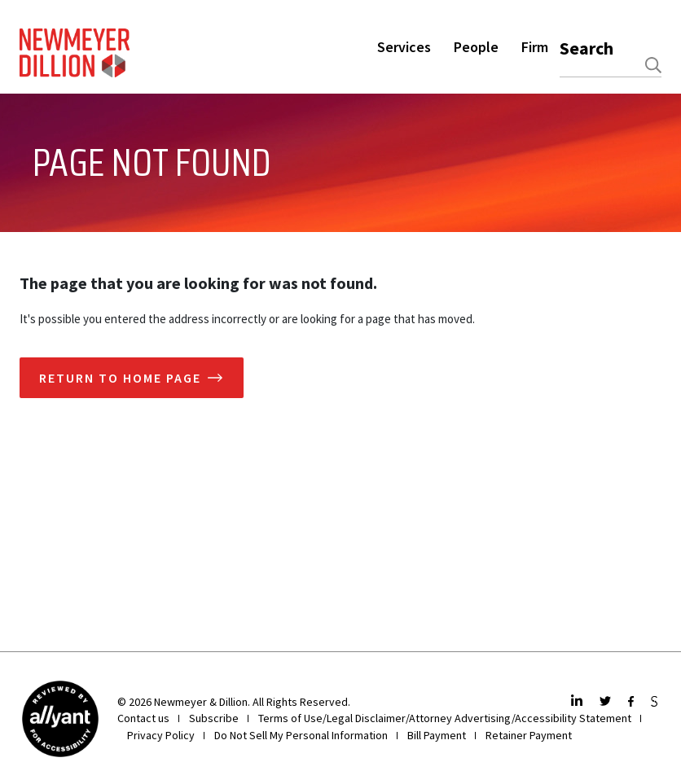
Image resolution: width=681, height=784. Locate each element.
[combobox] (611, 65)
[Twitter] (607, 702)
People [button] (476, 47)
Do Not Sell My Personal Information (301, 735)
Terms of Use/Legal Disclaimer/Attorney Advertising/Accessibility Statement (445, 718)
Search (587, 48)
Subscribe (214, 718)
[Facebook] (633, 702)
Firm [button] (535, 47)
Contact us (143, 718)
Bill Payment (437, 735)
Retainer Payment (529, 735)
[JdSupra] (656, 702)
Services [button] (404, 47)
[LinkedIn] (579, 702)
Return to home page (120, 378)
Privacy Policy (161, 735)
